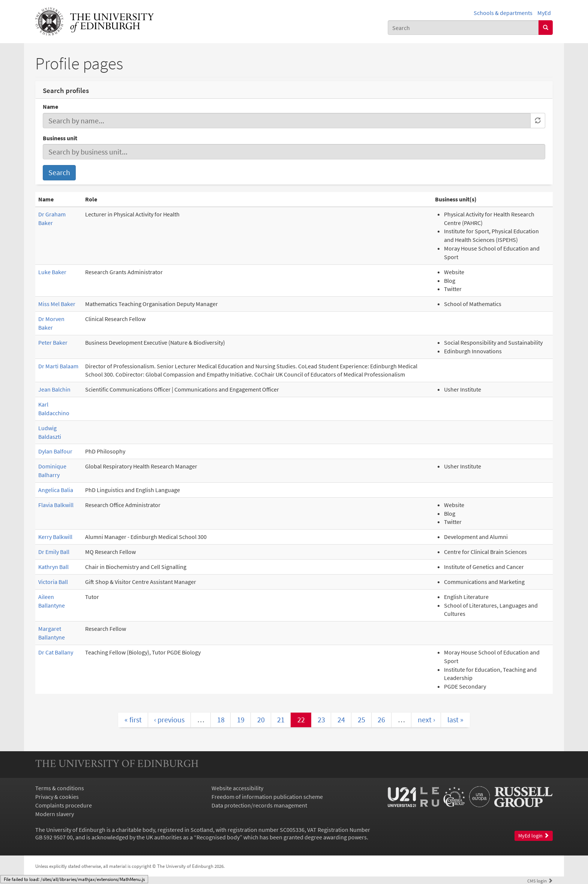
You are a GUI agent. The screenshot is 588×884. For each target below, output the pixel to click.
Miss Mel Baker (57, 304)
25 (361, 720)
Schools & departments (503, 13)
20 (261, 720)
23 (321, 720)
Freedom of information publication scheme (267, 797)
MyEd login (534, 836)
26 (381, 720)
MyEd (544, 13)
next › (426, 720)
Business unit (60, 138)
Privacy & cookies (57, 797)
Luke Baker (52, 272)
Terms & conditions (60, 788)
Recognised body (218, 837)
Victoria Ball (53, 582)
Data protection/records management (259, 805)
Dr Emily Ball (54, 552)
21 (281, 720)
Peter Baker (53, 342)
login (540, 881)
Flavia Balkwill (56, 505)
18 (221, 720)
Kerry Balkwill (55, 537)
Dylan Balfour (55, 451)
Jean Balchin (54, 389)
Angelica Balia (56, 490)
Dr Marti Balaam (58, 366)
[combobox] (463, 28)
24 (341, 720)
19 (241, 720)
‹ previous (169, 720)
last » (455, 720)
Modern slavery (55, 814)
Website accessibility (237, 788)
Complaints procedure (64, 805)
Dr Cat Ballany (56, 652)
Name (50, 107)
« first (133, 720)
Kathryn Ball (53, 567)
